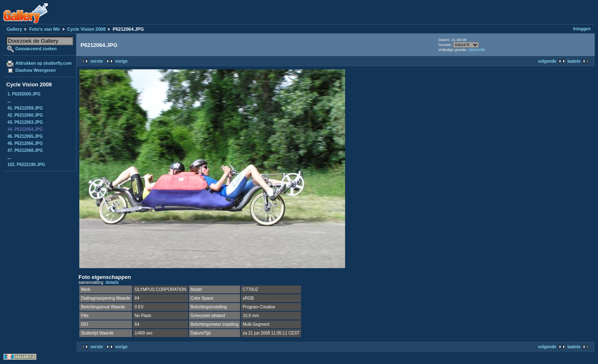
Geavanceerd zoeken (36, 49)
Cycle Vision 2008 (87, 29)
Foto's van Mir (44, 29)
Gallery (14, 29)
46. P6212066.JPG (25, 143)
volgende (547, 61)
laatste (574, 61)
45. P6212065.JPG (25, 136)
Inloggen (582, 29)
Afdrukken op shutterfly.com (43, 63)
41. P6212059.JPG (25, 108)
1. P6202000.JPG (24, 94)
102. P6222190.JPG (26, 165)
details (112, 282)
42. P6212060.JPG (25, 115)
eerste (97, 61)
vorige (121, 61)
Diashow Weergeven (36, 70)
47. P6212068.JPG (25, 150)
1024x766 (477, 50)
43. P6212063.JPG (25, 122)
